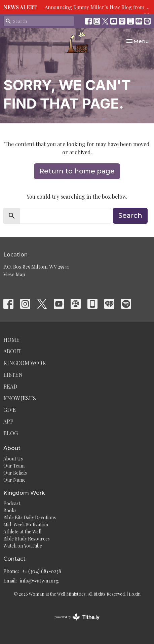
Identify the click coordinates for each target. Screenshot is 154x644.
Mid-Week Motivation (26, 525)
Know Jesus (20, 398)
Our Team (14, 466)
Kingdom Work (25, 363)
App (8, 421)
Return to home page (77, 171)
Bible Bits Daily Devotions (30, 517)
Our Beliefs (15, 473)
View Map (14, 274)
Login (135, 594)
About (12, 351)
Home (11, 340)
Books (10, 510)
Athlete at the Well (22, 532)
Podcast (12, 503)
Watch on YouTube (23, 546)
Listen (13, 375)
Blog (11, 433)
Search (130, 215)
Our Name (14, 480)
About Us (13, 459)
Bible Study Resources (27, 539)
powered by (77, 617)
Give (10, 410)
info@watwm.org (39, 580)
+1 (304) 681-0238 (42, 571)
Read (10, 386)
